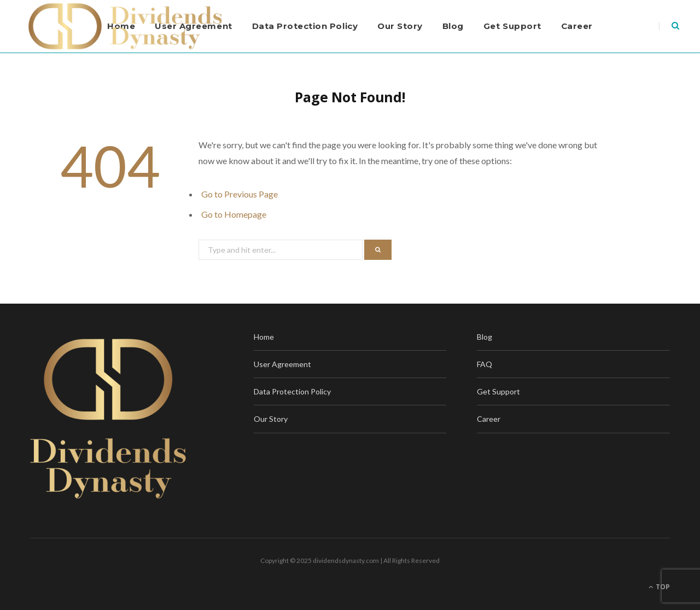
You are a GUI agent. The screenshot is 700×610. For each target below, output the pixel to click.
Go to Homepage (234, 214)
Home (264, 337)
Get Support (512, 26)
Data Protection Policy (305, 26)
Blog (453, 26)
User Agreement (282, 364)
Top (659, 587)
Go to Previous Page (240, 194)
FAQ (485, 364)
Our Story (400, 26)
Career (577, 26)
